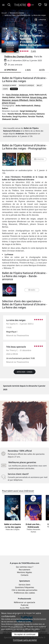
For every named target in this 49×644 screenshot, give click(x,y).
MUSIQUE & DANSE (9, 85)
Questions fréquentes (25, 587)
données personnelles (28, 590)
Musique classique (26, 85)
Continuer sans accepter (25, 640)
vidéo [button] (32, 290)
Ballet (39, 85)
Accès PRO (25, 608)
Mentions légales (24, 572)
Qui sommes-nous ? (25, 567)
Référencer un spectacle (24, 602)
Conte (5, 89)
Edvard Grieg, (36, 97)
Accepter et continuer (25, 634)
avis (38, 31)
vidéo (39, 25)
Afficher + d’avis (25, 372)
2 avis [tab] (28, 70)
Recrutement (24, 570)
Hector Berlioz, (36, 100)
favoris (40, 36)
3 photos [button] (39, 159)
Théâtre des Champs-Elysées (18, 56)
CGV (13, 590)
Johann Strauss (9, 103)
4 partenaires (19, 624)
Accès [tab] (42, 70)
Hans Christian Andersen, (17, 95)
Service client (24, 585)
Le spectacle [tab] (11, 70)
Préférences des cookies (24, 593)
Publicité (25, 605)
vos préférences (17, 627)
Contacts (25, 575)
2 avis (33, 51)
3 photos (40, 20)
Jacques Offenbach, (20, 100)
